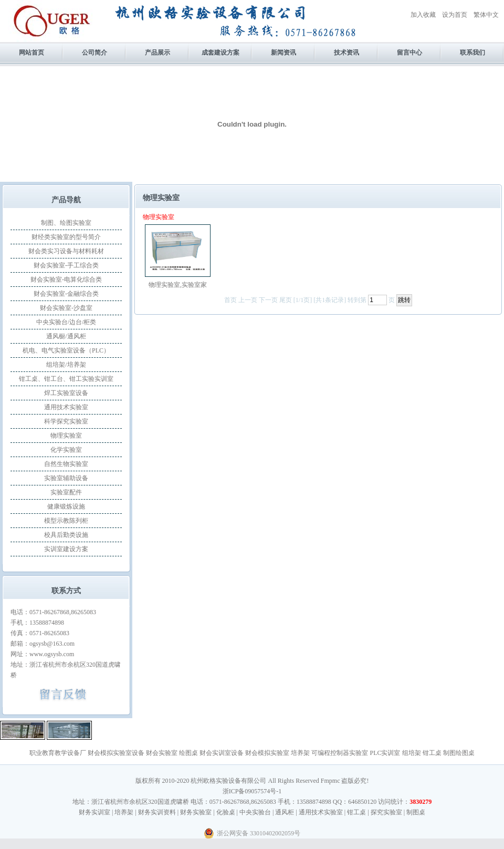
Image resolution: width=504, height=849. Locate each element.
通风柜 (285, 812)
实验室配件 (66, 492)
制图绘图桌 (459, 753)
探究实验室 (386, 812)
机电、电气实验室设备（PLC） (66, 350)
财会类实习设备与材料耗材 (66, 251)
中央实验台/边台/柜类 (66, 322)
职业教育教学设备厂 (58, 753)
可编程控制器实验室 (340, 753)
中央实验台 (255, 812)
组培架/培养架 (66, 365)
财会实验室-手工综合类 (66, 265)
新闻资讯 (283, 53)
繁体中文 (486, 15)
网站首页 (31, 53)
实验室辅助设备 (66, 478)
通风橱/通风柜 (66, 336)
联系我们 (472, 53)
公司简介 (94, 53)
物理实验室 (66, 436)
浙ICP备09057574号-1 (252, 791)
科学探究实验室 (66, 421)
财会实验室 (162, 753)
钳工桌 (432, 753)
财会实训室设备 (222, 753)
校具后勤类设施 (66, 535)
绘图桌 (188, 753)
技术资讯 (346, 53)
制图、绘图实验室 (66, 223)
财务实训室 (94, 812)
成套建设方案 (220, 53)
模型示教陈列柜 (66, 521)
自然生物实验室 (66, 464)
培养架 (300, 753)
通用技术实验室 (66, 407)
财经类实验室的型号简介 (66, 237)
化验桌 (226, 812)
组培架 (412, 753)
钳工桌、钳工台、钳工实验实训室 (66, 379)
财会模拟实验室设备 (116, 753)
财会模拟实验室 (267, 753)
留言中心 (409, 53)
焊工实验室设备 (66, 393)
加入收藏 (423, 15)
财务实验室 (196, 812)
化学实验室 (66, 450)
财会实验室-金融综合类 (66, 294)
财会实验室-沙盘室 (66, 308)
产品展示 (157, 53)
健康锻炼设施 (66, 506)
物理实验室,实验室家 (178, 285)
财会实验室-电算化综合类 (66, 279)
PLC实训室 (385, 753)
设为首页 (455, 15)
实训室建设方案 (66, 549)
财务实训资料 (157, 812)
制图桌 (416, 812)
